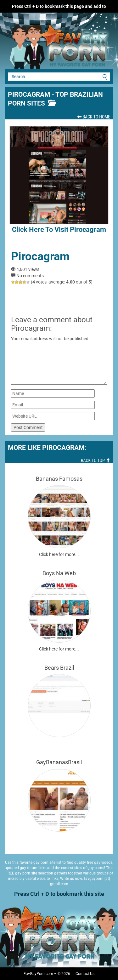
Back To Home (94, 117)
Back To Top (96, 461)
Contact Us (85, 974)
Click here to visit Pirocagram (59, 180)
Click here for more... (59, 554)
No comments (30, 276)
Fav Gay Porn (47, 44)
